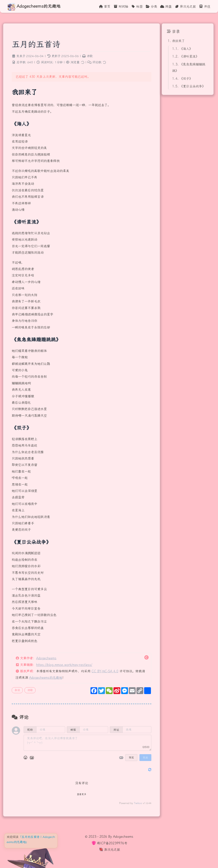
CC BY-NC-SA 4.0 (105, 671)
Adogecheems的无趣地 (46, 678)
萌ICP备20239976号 (109, 843)
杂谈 (17, 690)
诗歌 (90, 56)
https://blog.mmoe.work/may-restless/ (64, 665)
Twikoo (138, 803)
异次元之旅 (109, 850)
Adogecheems (46, 658)
